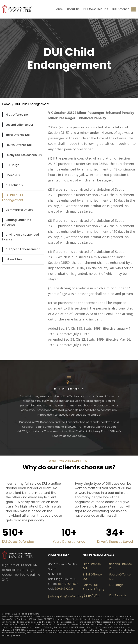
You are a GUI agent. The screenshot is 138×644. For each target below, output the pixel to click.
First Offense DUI (17, 115)
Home (59, 9)
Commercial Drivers (19, 210)
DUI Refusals (14, 185)
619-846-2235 (64, 589)
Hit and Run (14, 259)
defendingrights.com (29, 614)
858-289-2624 (68, 584)
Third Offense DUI (18, 135)
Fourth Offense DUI (19, 145)
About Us (73, 9)
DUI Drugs (12, 165)
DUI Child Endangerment (32, 104)
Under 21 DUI (14, 175)
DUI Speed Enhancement (23, 249)
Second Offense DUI (19, 125)
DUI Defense (121, 9)
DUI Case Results (96, 9)
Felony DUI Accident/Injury (24, 155)
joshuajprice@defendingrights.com (73, 596)
